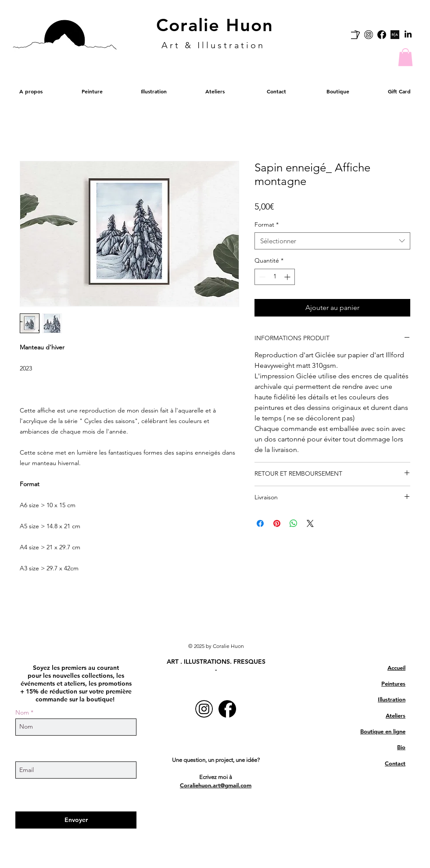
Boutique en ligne (383, 731)
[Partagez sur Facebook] (260, 523)
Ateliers (396, 715)
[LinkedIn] (408, 35)
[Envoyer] (76, 820)
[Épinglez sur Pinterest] (277, 523)
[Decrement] (261, 277)
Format (267, 224)
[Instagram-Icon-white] (369, 35)
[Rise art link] (395, 35)
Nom (22, 712)
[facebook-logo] (382, 35)
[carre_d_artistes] (355, 35)
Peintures (393, 683)
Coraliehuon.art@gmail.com (216, 785)
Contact (395, 763)
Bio (401, 747)
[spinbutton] (275, 277)
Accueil (396, 668)
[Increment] (288, 277)
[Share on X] (310, 523)
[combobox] (332, 241)
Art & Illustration (213, 45)
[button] (405, 57)
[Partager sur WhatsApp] (294, 523)
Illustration (392, 699)
